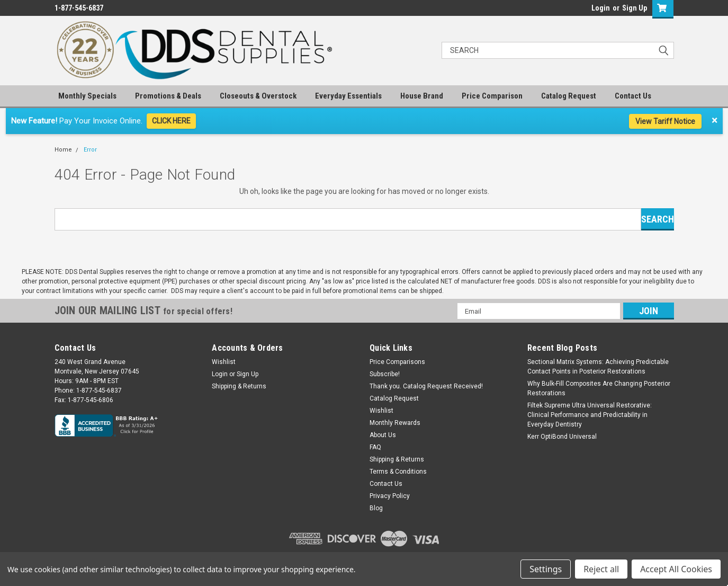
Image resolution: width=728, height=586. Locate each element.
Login (601, 8)
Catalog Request (569, 96)
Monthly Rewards (395, 423)
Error (90, 150)
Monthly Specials (87, 96)
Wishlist (224, 362)
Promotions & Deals (168, 96)
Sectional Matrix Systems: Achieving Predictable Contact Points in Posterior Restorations (598, 367)
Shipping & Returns (239, 386)
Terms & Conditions (398, 472)
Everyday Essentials (348, 96)
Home (63, 150)
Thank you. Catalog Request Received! (426, 386)
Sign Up (635, 8)
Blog (376, 508)
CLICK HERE (171, 121)
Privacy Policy (390, 496)
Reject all (601, 569)
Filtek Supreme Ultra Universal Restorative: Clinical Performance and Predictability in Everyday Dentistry (590, 415)
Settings (546, 569)
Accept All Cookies (676, 569)
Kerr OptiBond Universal (562, 437)
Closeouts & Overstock (258, 96)
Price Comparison (492, 96)
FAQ (375, 447)
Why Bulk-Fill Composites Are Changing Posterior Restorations (599, 388)
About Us (383, 435)
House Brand (422, 96)
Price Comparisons (397, 362)
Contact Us (633, 96)
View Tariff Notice (665, 121)
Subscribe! (385, 374)
